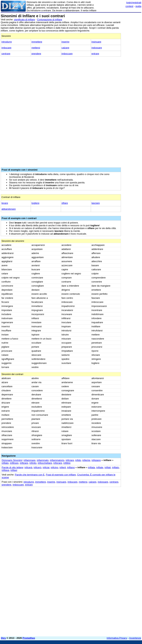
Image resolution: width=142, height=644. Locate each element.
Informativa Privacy (117, 638)
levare (5, 203)
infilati (108, 467)
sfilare (65, 203)
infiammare (30, 460)
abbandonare (9, 209)
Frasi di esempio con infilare (61, 475)
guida (138, 6)
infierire (86, 460)
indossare (97, 48)
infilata (92, 467)
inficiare (70, 460)
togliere (35, 203)
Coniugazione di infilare (50, 20)
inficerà (28, 467)
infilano (71, 467)
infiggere (96, 460)
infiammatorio (57, 460)
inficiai (46, 467)
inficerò (38, 467)
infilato (5, 463)
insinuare (96, 42)
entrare (95, 54)
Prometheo (29, 638)
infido (78, 460)
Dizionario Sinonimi (12, 460)
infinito (33, 463)
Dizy (3, 638)
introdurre (7, 42)
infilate (100, 467)
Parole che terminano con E (30, 475)
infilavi (14, 470)
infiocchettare (45, 463)
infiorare (58, 463)
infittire (67, 463)
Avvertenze (135, 638)
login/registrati (134, 2)
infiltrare (14, 463)
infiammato (43, 460)
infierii (63, 467)
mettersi (36, 48)
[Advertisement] (114, 510)
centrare (6, 54)
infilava (5, 470)
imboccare (67, 54)
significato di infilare (24, 20)
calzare (65, 48)
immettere (37, 42)
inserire (66, 42)
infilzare (24, 463)
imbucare (6, 48)
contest (129, 6)
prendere (36, 54)
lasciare (96, 203)
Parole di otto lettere (12, 467)
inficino (54, 467)
